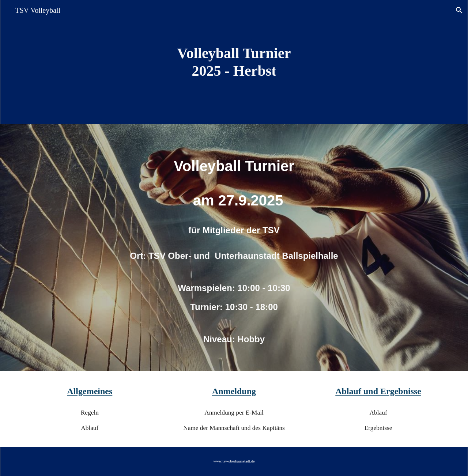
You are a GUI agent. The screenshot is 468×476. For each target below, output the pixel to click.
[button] (459, 10)
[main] (234, 62)
